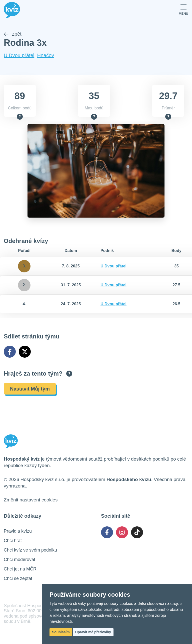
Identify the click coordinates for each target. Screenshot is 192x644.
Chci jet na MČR (20, 569)
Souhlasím (61, 632)
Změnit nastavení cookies (31, 500)
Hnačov (45, 55)
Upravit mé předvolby (93, 632)
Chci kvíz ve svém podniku (30, 550)
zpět (13, 34)
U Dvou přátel (19, 55)
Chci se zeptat (18, 578)
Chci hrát (13, 541)
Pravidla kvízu (18, 531)
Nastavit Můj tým (30, 389)
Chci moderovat (19, 560)
